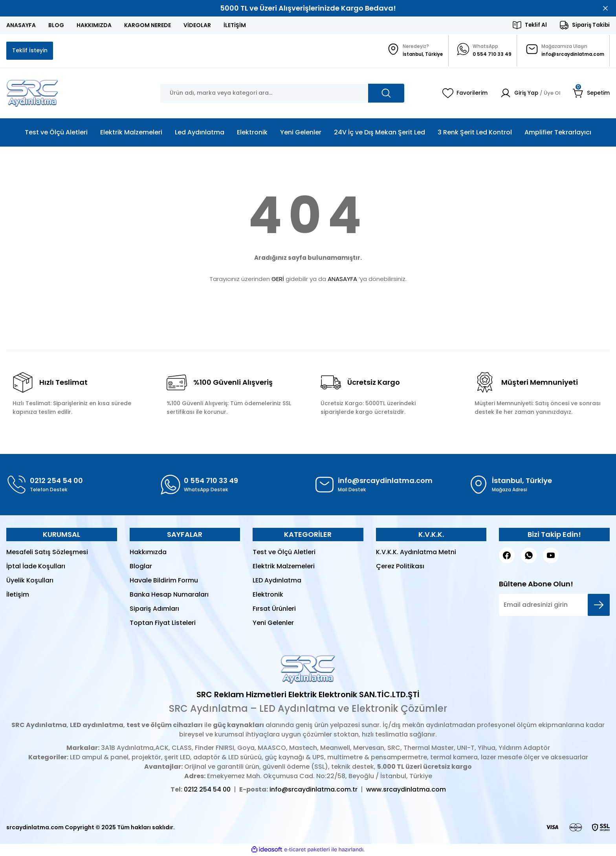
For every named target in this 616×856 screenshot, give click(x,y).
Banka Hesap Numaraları (169, 595)
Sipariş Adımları (154, 609)
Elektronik (268, 595)
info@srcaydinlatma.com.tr (313, 790)
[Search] (282, 94)
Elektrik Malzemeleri (284, 567)
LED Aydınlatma (277, 581)
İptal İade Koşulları (36, 567)
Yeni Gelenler (273, 624)
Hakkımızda (148, 553)
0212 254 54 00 (207, 790)
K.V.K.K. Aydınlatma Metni (416, 553)
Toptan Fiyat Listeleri (163, 624)
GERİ (278, 280)
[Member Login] (528, 94)
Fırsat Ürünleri (274, 609)
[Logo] (32, 94)
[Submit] (599, 606)
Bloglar (141, 567)
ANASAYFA (342, 280)
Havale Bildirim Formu (164, 581)
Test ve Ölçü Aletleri (284, 553)
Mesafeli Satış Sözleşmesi (47, 553)
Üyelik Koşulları (30, 581)
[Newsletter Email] (554, 606)
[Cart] (591, 94)
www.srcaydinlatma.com (406, 790)
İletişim (18, 595)
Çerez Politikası (400, 567)
